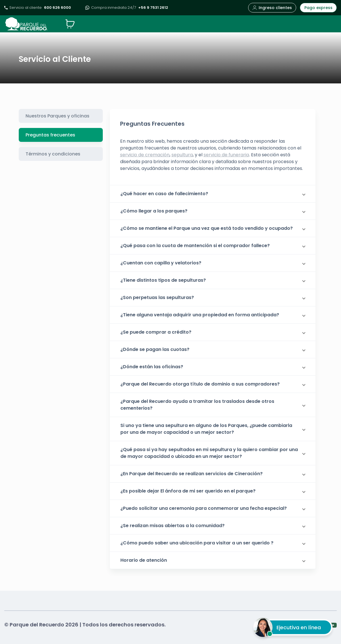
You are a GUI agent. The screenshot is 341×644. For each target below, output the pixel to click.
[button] (213, 194)
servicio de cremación (145, 155)
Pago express (318, 8)
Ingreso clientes (272, 8)
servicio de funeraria (226, 155)
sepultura (182, 155)
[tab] (61, 116)
